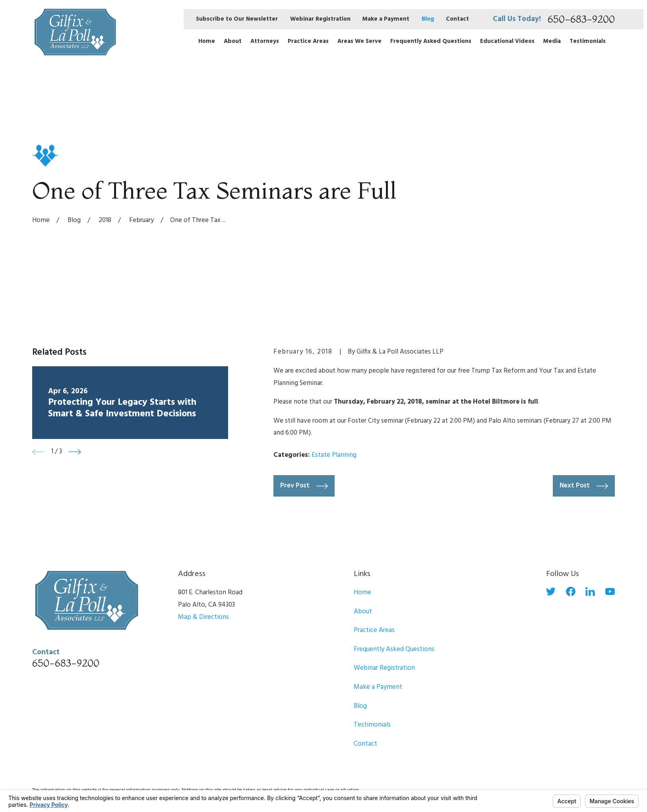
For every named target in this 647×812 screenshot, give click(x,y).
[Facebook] (571, 592)
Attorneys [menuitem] (265, 41)
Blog (428, 19)
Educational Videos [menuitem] (507, 41)
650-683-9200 (581, 19)
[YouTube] (610, 592)
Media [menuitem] (552, 41)
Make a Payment (386, 19)
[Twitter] (551, 592)
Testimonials (372, 725)
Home (362, 593)
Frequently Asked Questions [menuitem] (431, 41)
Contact (457, 19)
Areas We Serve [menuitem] (359, 41)
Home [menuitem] (207, 41)
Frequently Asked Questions (394, 649)
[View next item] (75, 452)
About (363, 612)
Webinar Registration (320, 19)
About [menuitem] (233, 41)
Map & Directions (203, 617)
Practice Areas (374, 630)
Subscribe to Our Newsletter (237, 19)
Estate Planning (334, 455)
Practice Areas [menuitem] (308, 41)
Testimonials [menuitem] (588, 41)
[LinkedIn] (590, 592)
